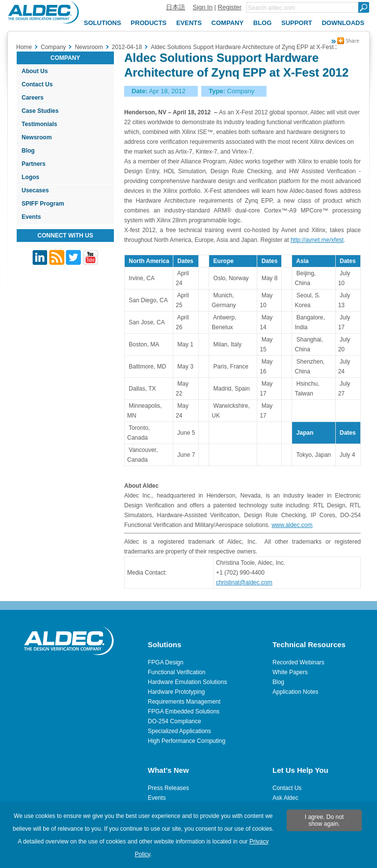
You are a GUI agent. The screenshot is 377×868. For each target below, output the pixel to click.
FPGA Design (166, 662)
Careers (33, 98)
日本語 (175, 7)
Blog (28, 151)
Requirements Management (184, 702)
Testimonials (39, 124)
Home (24, 47)
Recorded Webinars (298, 662)
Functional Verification (176, 672)
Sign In (202, 7)
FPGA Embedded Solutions (184, 711)
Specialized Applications (179, 731)
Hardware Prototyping (176, 692)
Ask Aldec (285, 798)
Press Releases (168, 788)
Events (31, 217)
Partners (34, 164)
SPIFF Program (43, 204)
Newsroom (37, 137)
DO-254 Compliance (175, 721)
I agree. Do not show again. (324, 820)
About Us (35, 71)
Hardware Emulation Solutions (187, 682)
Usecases (35, 190)
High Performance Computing (187, 741)
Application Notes (295, 692)
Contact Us (37, 84)
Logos (30, 177)
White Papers (290, 672)
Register (230, 7)
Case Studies (40, 111)
